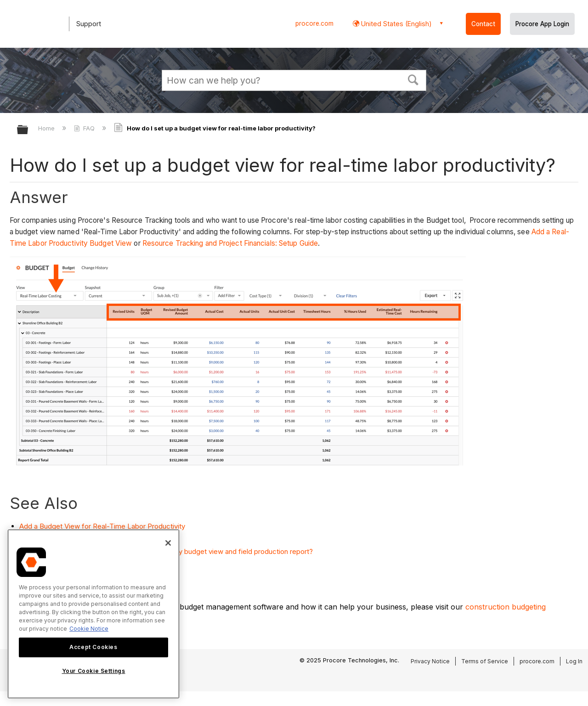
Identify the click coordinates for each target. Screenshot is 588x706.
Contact (483, 24)
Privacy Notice (430, 661)
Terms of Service (485, 661)
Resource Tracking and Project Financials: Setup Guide (230, 243)
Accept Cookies (93, 647)
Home (47, 128)
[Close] (168, 543)
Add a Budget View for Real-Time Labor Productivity (102, 526)
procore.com (314, 23)
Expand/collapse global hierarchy (28, 130)
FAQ (85, 128)
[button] (413, 79)
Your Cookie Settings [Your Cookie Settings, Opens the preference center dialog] (94, 671)
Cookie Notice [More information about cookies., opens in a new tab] (89, 629)
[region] (93, 614)
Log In (574, 661)
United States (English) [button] (396, 24)
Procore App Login (542, 24)
